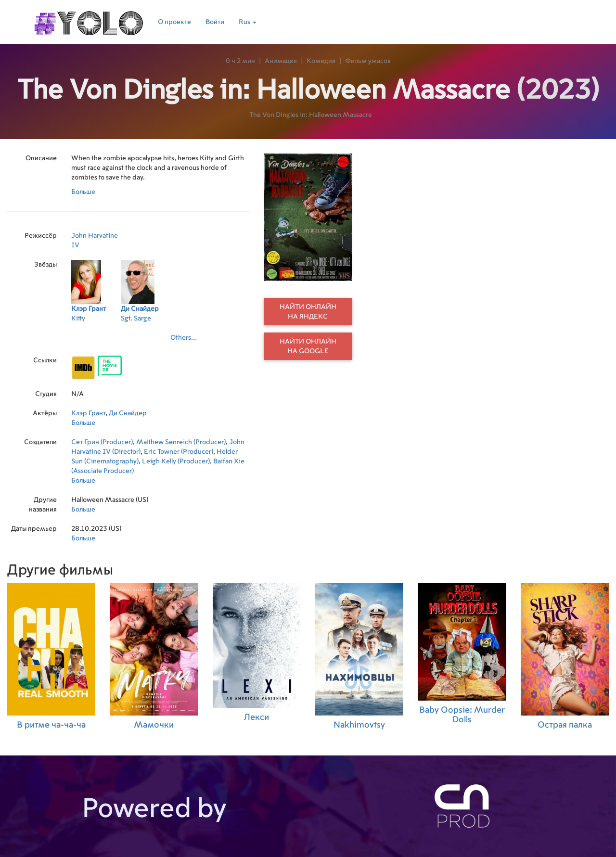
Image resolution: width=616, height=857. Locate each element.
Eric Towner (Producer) (179, 452)
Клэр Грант (88, 413)
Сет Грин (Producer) (102, 442)
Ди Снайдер (128, 413)
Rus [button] (248, 22)
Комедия (321, 61)
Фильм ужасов (368, 61)
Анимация (281, 61)
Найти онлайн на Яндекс (308, 312)
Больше (83, 192)
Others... (184, 338)
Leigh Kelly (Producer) (176, 461)
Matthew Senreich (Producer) (181, 442)
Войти (215, 22)
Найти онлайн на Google (308, 346)
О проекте (174, 22)
